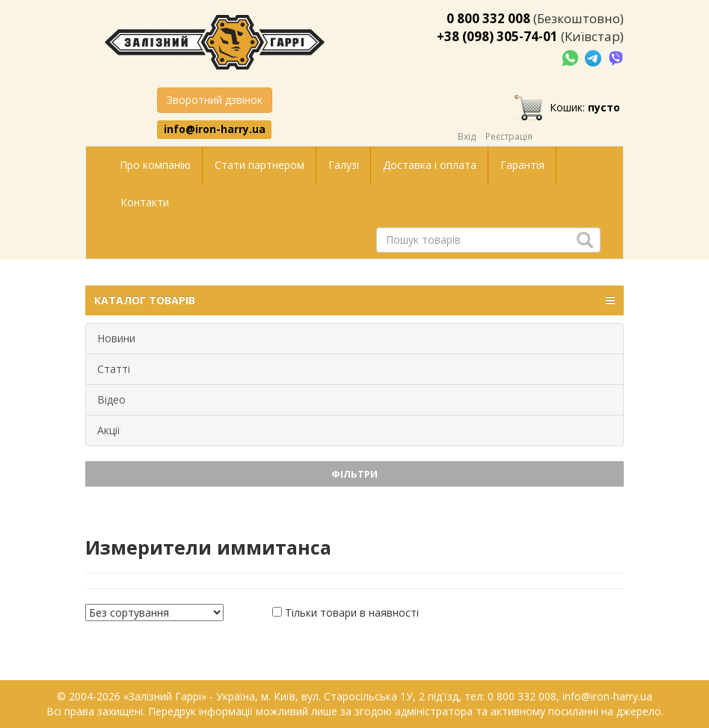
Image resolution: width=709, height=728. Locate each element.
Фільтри (354, 474)
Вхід (467, 136)
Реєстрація (509, 136)
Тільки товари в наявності (352, 613)
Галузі (344, 165)
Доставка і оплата (430, 165)
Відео (111, 400)
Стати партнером (260, 165)
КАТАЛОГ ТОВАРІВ (354, 300)
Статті (114, 369)
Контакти (145, 202)
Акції (109, 430)
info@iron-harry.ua (215, 129)
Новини (116, 338)
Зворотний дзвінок (215, 100)
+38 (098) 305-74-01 (497, 36)
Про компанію (155, 165)
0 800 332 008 (488, 18)
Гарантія (522, 165)
